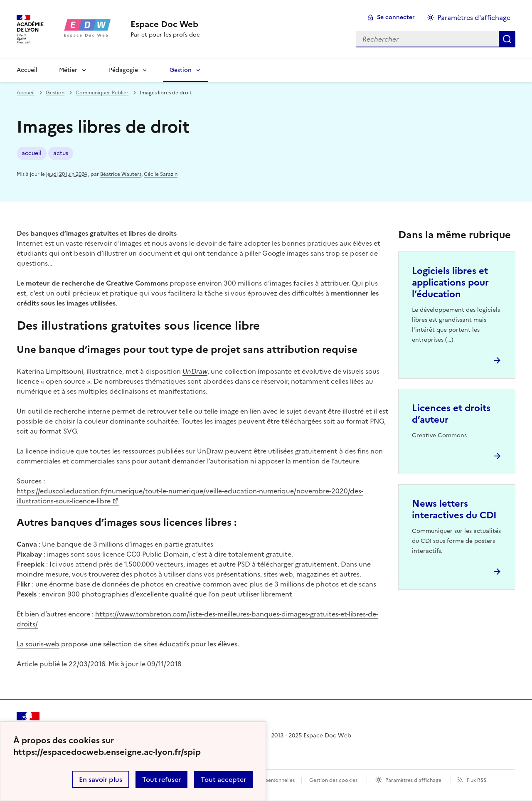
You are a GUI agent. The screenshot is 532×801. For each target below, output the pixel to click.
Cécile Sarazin (161, 174)
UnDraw (195, 371)
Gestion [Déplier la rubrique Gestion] (181, 70)
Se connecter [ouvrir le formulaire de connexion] (396, 17)
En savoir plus (101, 779)
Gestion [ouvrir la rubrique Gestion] (55, 93)
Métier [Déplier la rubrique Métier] (68, 70)
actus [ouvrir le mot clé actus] (61, 153)
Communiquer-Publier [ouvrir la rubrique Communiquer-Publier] (102, 93)
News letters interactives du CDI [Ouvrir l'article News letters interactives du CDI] (454, 509)
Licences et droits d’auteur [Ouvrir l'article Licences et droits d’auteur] (451, 414)
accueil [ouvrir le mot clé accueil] (32, 153)
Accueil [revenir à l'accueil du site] (27, 70)
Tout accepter (223, 779)
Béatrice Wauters (121, 174)
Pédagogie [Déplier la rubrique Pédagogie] (123, 70)
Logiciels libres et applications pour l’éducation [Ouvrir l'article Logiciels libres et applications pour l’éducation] (450, 282)
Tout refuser (161, 779)
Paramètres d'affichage (413, 780)
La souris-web (38, 644)
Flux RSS (477, 780)
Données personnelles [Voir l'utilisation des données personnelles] (268, 780)
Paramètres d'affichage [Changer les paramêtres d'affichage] (474, 17)
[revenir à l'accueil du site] (165, 24)
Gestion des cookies (333, 780)
